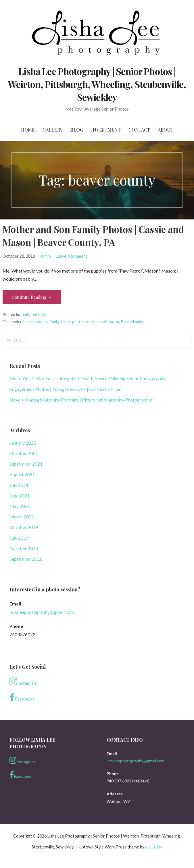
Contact (139, 130)
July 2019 (19, 538)
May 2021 (20, 506)
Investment (106, 130)
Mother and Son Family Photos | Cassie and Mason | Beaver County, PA (93, 236)
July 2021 (19, 485)
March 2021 (22, 517)
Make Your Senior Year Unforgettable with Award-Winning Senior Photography (88, 378)
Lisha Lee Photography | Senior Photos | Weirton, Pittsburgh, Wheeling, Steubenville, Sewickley (97, 84)
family (55, 322)
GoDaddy (154, 847)
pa (117, 322)
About (166, 130)
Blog (77, 130)
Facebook (22, 697)
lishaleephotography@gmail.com (42, 612)
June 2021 (20, 496)
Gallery (52, 130)
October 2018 (24, 548)
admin (46, 256)
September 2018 (26, 559)
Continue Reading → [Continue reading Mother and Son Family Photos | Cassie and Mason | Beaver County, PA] (32, 297)
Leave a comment (72, 256)
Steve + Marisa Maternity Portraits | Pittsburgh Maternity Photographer (81, 400)
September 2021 (26, 464)
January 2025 (23, 443)
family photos (73, 322)
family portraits (34, 315)
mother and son (100, 322)
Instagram (23, 682)
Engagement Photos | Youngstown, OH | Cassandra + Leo (66, 389)
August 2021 (22, 474)
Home (28, 130)
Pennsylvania (132, 322)
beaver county (36, 322)
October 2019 (24, 527)
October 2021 (24, 453)
